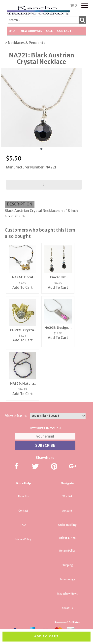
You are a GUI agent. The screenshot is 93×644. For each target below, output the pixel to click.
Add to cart (46, 636)
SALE (49, 31)
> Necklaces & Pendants (25, 43)
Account (67, 511)
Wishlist (67, 496)
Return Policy (67, 551)
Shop (13, 31)
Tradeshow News (67, 594)
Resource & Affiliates (67, 623)
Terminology (67, 579)
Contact (64, 31)
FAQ (23, 525)
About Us (23, 496)
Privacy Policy (23, 539)
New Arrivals (31, 31)
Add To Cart (23, 287)
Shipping (67, 565)
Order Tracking (67, 525)
